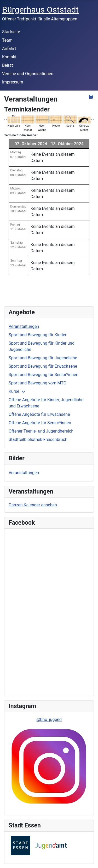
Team (7, 40)
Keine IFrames (46, 611)
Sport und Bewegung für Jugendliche (43, 358)
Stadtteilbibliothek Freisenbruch (38, 439)
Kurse (14, 391)
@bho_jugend (49, 719)
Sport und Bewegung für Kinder (38, 335)
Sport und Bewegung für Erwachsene (43, 366)
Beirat (7, 65)
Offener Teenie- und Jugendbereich (41, 431)
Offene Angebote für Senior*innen (40, 423)
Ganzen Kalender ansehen (33, 505)
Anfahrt (9, 49)
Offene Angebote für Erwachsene (39, 414)
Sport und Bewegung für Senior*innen (44, 375)
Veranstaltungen (24, 326)
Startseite (11, 32)
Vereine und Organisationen (28, 74)
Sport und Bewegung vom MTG (38, 383)
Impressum (13, 82)
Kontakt (9, 57)
